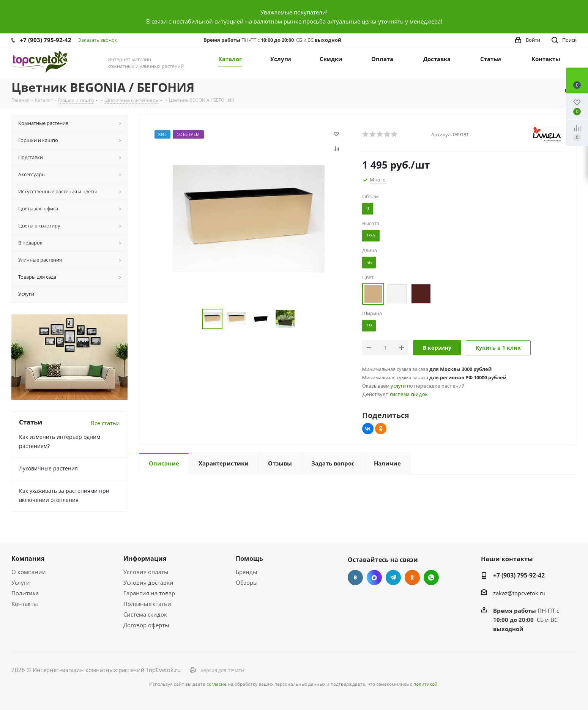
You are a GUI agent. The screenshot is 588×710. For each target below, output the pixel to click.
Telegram (393, 577)
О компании (29, 572)
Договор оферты (146, 625)
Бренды (247, 572)
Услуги (21, 582)
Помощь (249, 559)
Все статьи (105, 423)
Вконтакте (355, 577)
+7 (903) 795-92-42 (46, 40)
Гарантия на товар (149, 593)
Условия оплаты (146, 572)
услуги (398, 386)
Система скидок (145, 614)
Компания (28, 559)
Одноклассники (412, 577)
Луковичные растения (48, 468)
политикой (426, 684)
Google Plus (431, 577)
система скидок (409, 394)
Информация (145, 559)
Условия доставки (148, 582)
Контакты (25, 604)
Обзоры (247, 582)
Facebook (374, 577)
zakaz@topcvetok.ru (519, 593)
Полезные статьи (147, 604)
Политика (25, 593)
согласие (217, 684)
